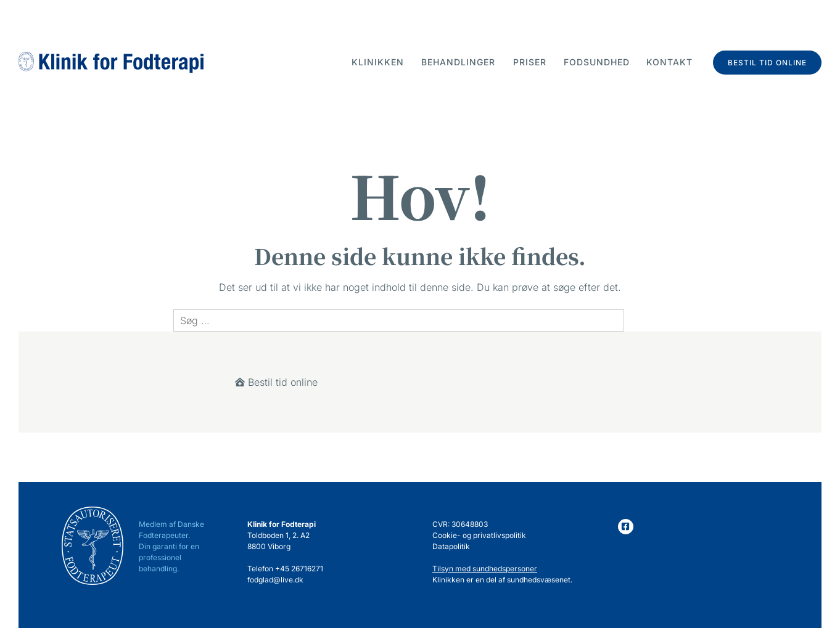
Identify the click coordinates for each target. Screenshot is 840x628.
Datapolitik (451, 546)
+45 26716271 (299, 569)
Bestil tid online (767, 63)
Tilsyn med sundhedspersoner (485, 569)
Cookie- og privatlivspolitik (479, 535)
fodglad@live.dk (275, 580)
